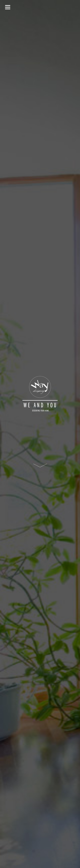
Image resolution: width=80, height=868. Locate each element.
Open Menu (8, 7)
